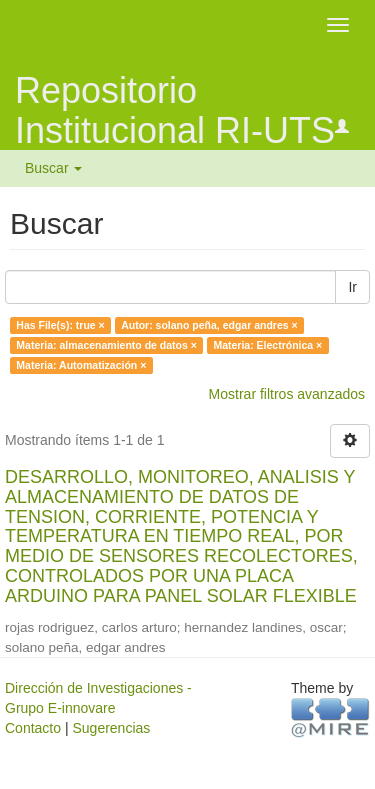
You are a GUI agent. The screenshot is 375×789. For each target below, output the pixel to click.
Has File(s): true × (60, 325)
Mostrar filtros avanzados (287, 394)
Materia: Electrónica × (267, 345)
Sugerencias (111, 728)
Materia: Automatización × (81, 365)
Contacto (33, 728)
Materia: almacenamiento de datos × (106, 345)
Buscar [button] (53, 168)
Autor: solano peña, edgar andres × (209, 325)
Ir (352, 287)
